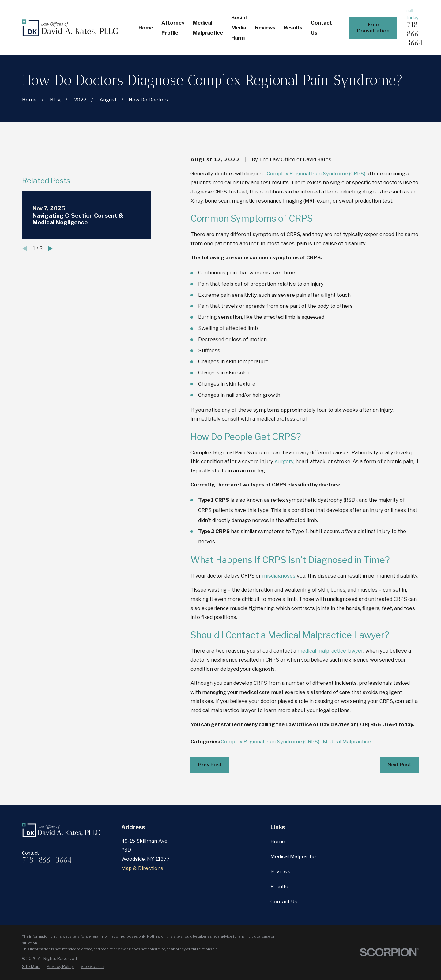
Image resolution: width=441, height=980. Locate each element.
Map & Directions (142, 868)
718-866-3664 (415, 34)
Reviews (280, 871)
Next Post (399, 765)
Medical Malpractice (347, 742)
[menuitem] (31, 967)
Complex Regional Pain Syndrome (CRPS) (316, 174)
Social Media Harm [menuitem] (239, 28)
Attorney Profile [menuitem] (173, 28)
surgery (284, 461)
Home (278, 841)
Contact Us (284, 902)
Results (279, 887)
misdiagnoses (279, 576)
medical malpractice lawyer (330, 651)
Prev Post (210, 765)
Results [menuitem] (293, 28)
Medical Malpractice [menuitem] (208, 28)
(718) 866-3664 (377, 724)
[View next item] (50, 335)
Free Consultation (373, 28)
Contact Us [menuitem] (321, 28)
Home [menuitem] (146, 28)
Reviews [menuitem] (265, 28)
